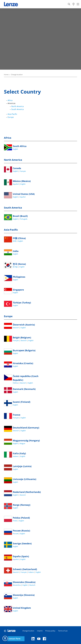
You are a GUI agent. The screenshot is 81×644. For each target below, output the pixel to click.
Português (24, 219)
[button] (5, 638)
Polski (15, 521)
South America (17, 109)
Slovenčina (17, 585)
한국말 (15, 267)
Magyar (22, 443)
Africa (10, 100)
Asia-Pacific (12, 114)
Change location (28, 631)
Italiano (16, 456)
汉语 (15, 241)
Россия (16, 534)
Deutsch (16, 328)
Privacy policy (50, 631)
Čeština (16, 383)
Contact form (14, 639)
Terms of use (63, 631)
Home (6, 75)
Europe (11, 117)
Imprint (40, 631)
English (15, 149)
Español (16, 184)
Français (23, 171)
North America (17, 106)
